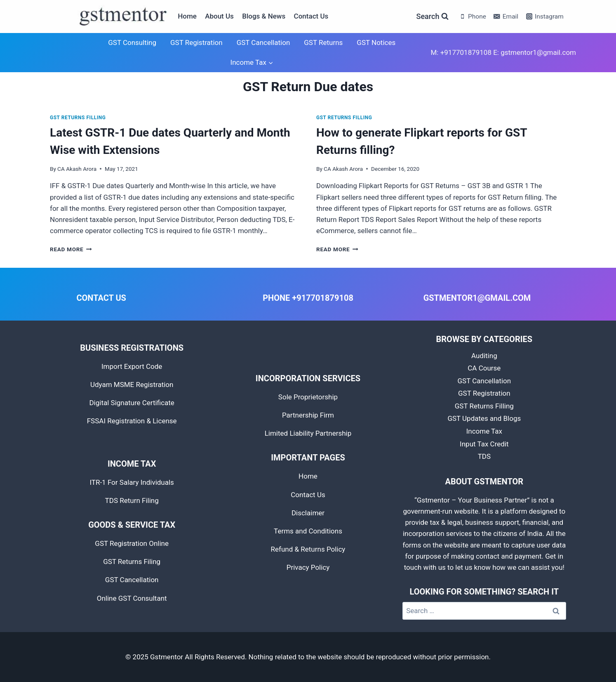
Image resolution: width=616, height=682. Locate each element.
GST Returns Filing (132, 562)
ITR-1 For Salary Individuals (132, 482)
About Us (219, 16)
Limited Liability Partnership (308, 433)
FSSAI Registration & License (132, 421)
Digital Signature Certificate (132, 403)
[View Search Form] (433, 17)
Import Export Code (132, 366)
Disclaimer (308, 513)
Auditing (484, 356)
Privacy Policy (308, 567)
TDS (484, 456)
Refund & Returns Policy (308, 549)
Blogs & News (264, 16)
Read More (71, 249)
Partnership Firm (308, 415)
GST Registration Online (132, 543)
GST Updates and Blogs (484, 418)
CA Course (484, 368)
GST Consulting (132, 42)
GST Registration (196, 42)
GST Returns (323, 42)
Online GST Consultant (132, 598)
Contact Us (311, 16)
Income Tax (484, 431)
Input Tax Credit (484, 444)
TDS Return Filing (132, 500)
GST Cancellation (263, 42)
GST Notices (376, 42)
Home (187, 16)
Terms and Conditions (308, 531)
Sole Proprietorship (308, 397)
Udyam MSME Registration (132, 385)
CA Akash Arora (77, 169)
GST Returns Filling (78, 118)
